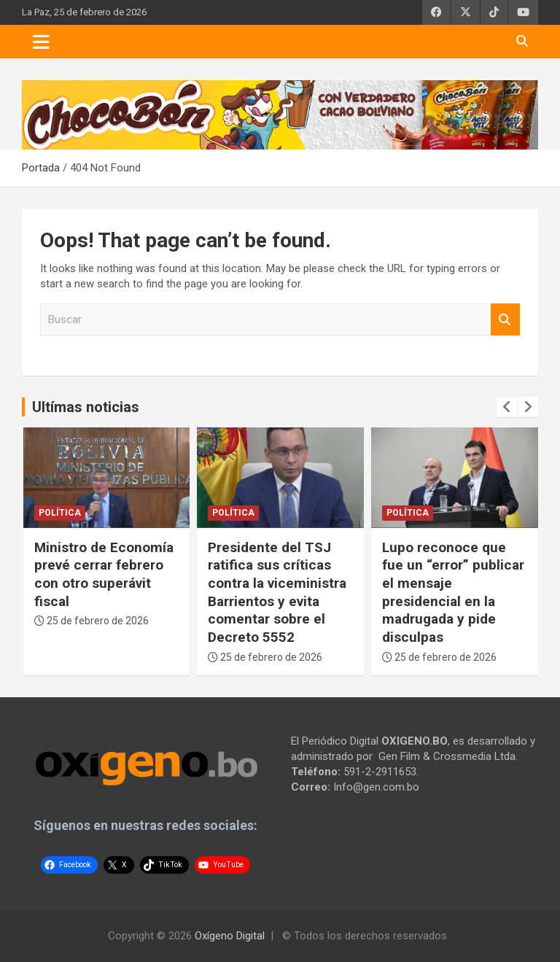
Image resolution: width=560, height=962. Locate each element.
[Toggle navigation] (41, 42)
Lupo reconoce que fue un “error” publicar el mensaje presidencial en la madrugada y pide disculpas (453, 592)
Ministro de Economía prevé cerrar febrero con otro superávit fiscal (104, 574)
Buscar (505, 320)
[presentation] (507, 407)
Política (60, 513)
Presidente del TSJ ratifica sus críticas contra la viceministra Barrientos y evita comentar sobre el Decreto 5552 (277, 592)
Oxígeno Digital (230, 936)
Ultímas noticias (86, 407)
